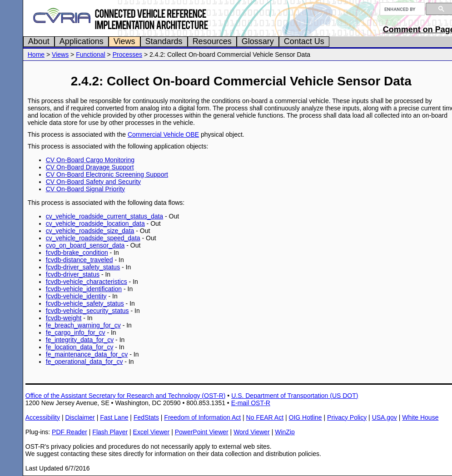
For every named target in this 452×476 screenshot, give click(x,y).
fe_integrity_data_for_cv (80, 340)
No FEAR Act (265, 417)
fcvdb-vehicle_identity (76, 296)
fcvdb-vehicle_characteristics (87, 282)
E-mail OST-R (251, 403)
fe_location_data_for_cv (80, 347)
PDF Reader (70, 432)
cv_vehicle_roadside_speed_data (93, 238)
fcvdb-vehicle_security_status (87, 311)
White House (420, 417)
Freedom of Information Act (202, 417)
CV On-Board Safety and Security (93, 182)
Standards (164, 41)
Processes (127, 55)
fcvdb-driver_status (73, 274)
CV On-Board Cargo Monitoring (90, 160)
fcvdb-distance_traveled (79, 260)
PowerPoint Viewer (202, 432)
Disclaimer (80, 417)
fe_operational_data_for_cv (84, 362)
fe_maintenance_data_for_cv (87, 354)
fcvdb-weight (64, 318)
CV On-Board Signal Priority (85, 189)
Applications (82, 41)
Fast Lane (114, 417)
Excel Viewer (151, 432)
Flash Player (110, 432)
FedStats (146, 417)
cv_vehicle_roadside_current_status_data (104, 216)
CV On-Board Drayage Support (90, 167)
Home (36, 55)
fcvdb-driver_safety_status (83, 267)
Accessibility (43, 417)
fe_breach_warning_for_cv (83, 325)
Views (124, 41)
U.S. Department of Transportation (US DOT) (295, 396)
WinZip (285, 432)
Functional (91, 55)
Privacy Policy (347, 417)
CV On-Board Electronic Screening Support (107, 174)
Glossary (258, 41)
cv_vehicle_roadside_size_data (90, 231)
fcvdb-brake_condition (77, 253)
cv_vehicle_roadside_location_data (95, 223)
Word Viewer (252, 432)
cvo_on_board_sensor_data (85, 245)
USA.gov (385, 417)
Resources (212, 41)
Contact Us (304, 41)
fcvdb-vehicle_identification (84, 289)
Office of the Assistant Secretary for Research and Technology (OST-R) (126, 396)
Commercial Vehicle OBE (163, 134)
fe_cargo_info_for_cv (76, 332)
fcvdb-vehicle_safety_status (85, 303)
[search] (401, 9)
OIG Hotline (305, 417)
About (39, 41)
